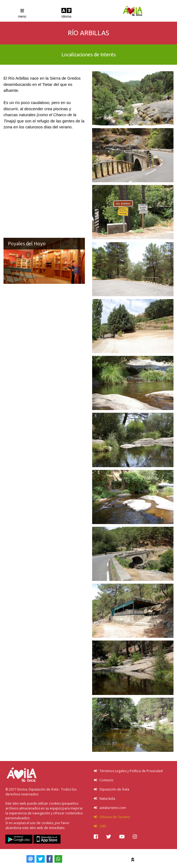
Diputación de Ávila (111, 789)
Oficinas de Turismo (112, 817)
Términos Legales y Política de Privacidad (128, 771)
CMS (100, 826)
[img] (96, 837)
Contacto (104, 780)
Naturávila (104, 799)
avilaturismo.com (110, 808)
